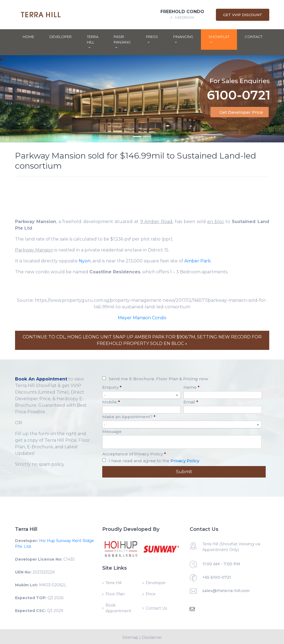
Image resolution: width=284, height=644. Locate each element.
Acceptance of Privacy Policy (134, 454)
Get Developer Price (241, 112)
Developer (61, 37)
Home (28, 37)
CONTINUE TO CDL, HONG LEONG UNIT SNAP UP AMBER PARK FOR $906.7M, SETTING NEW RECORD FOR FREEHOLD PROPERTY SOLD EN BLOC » (142, 340)
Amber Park (197, 261)
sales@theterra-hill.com (226, 591)
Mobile (111, 402)
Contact (254, 37)
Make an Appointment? (129, 417)
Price (151, 594)
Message (112, 431)
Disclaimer (152, 637)
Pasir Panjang (122, 42)
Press (152, 39)
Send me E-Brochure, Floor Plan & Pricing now (158, 379)
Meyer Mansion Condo (142, 318)
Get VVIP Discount (243, 15)
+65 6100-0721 (217, 577)
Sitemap (130, 637)
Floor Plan (115, 594)
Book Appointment (118, 608)
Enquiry (112, 387)
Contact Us (156, 608)
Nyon (85, 261)
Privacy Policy (185, 461)
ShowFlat (219, 39)
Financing (183, 39)
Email (191, 402)
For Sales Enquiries (240, 74)
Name (191, 387)
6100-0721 (239, 89)
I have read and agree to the (154, 461)
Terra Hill (93, 42)
